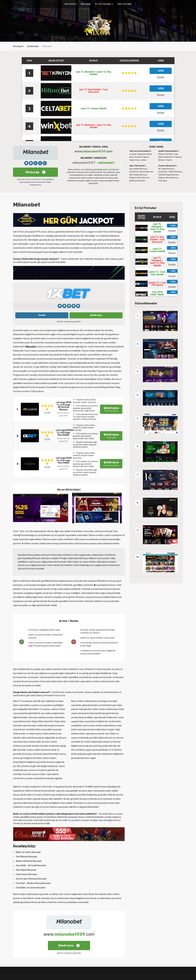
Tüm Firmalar (126, 4)
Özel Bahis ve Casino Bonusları (31, 887)
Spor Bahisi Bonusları (26, 870)
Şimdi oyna (96, 315)
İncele (42, 315)
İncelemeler (33, 46)
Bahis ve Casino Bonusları (28, 852)
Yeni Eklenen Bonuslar (27, 856)
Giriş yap (35, 172)
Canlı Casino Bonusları (27, 874)
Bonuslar (85, 4)
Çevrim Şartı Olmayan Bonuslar (31, 879)
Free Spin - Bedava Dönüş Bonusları (33, 883)
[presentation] (120, 508)
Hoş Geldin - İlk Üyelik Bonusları (31, 865)
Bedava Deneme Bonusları (29, 861)
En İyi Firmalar (103, 4)
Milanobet (31, 346)
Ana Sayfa (69, 4)
